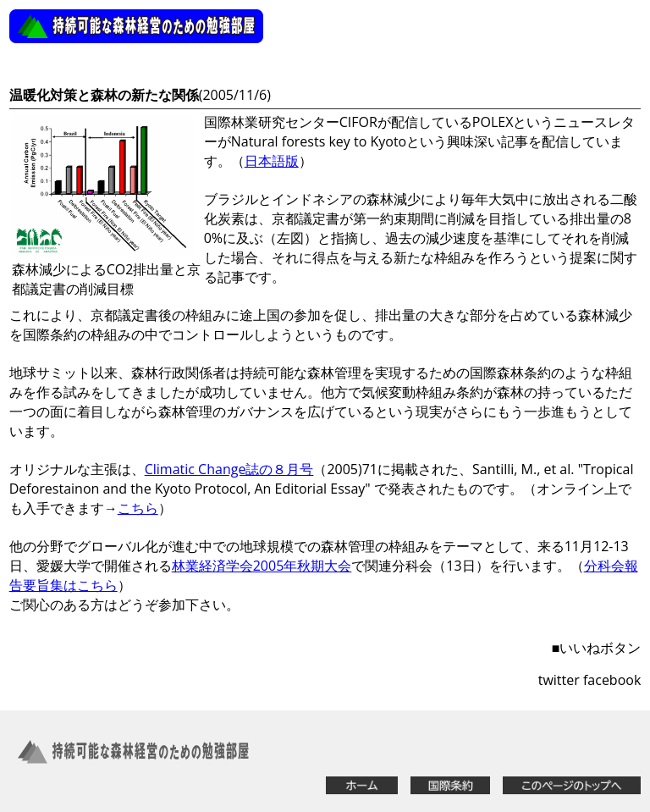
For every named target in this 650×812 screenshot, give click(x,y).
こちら (138, 508)
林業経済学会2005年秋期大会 (262, 566)
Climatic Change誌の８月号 (229, 469)
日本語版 (272, 161)
